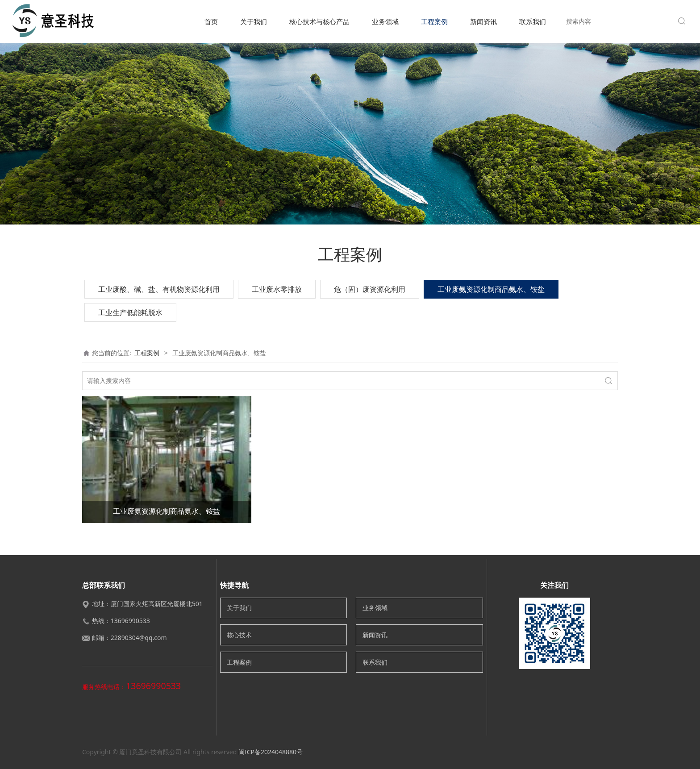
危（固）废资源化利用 (370, 289)
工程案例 (434, 21)
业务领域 (385, 21)
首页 (211, 21)
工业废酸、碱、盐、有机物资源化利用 (159, 289)
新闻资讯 (483, 21)
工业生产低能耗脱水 (130, 312)
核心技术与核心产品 (319, 21)
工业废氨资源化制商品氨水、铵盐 (491, 289)
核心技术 (239, 635)
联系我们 (533, 21)
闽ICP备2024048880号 (271, 752)
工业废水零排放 (277, 289)
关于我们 (254, 21)
